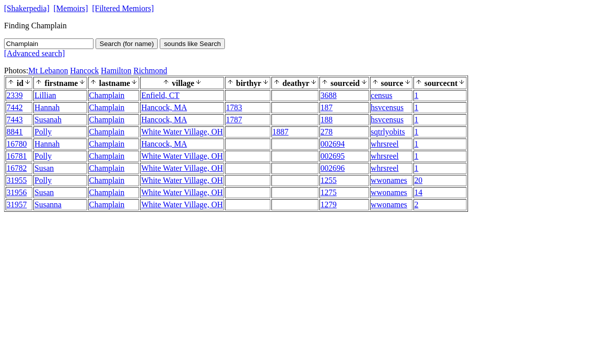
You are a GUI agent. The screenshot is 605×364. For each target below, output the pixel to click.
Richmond (150, 71)
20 (418, 180)
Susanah (48, 120)
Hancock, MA (164, 107)
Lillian (45, 95)
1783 (234, 107)
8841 (15, 132)
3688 (329, 95)
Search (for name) (127, 44)
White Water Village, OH (182, 132)
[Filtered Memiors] (123, 8)
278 (327, 132)
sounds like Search (192, 44)
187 (327, 107)
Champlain (107, 95)
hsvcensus (387, 107)
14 (418, 192)
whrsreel (385, 144)
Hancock (85, 71)
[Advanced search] (34, 53)
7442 (15, 107)
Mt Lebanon (48, 71)
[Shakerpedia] (27, 8)
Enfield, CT (160, 95)
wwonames (389, 180)
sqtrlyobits (388, 132)
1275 (329, 192)
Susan (44, 168)
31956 (17, 192)
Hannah (47, 107)
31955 (17, 180)
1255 (329, 180)
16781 (17, 156)
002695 (333, 156)
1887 (281, 132)
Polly (43, 132)
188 (327, 120)
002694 (333, 144)
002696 (333, 168)
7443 (15, 120)
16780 (17, 144)
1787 (234, 120)
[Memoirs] (71, 8)
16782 (17, 168)
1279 (329, 204)
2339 (15, 95)
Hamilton (116, 71)
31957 (17, 204)
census (382, 95)
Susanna (48, 204)
